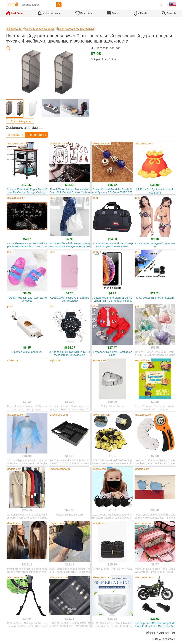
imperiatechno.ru (60, 469)
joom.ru (140, 306)
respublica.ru (143, 360)
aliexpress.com (16, 143)
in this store (15, 135)
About (151, 633)
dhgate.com (14, 469)
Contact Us (166, 633)
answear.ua (99, 360)
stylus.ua (13, 360)
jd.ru (53, 198)
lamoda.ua (99, 523)
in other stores (36, 135)
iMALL (172, 639)
